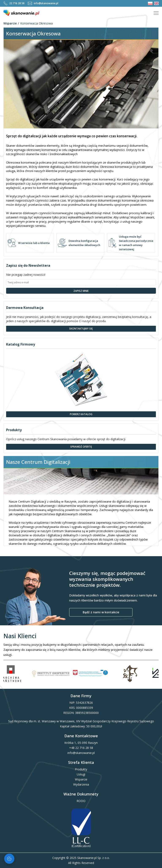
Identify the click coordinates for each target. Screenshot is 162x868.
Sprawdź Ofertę (81, 447)
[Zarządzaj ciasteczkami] (9, 859)
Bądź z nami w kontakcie (101, 612)
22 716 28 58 (14, 3)
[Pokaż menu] (156, 13)
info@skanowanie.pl (43, 3)
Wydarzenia (81, 784)
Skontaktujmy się (81, 329)
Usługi (81, 774)
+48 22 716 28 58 (81, 748)
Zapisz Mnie (81, 291)
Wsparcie (10, 23)
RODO (81, 801)
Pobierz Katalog (81, 414)
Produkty (81, 769)
